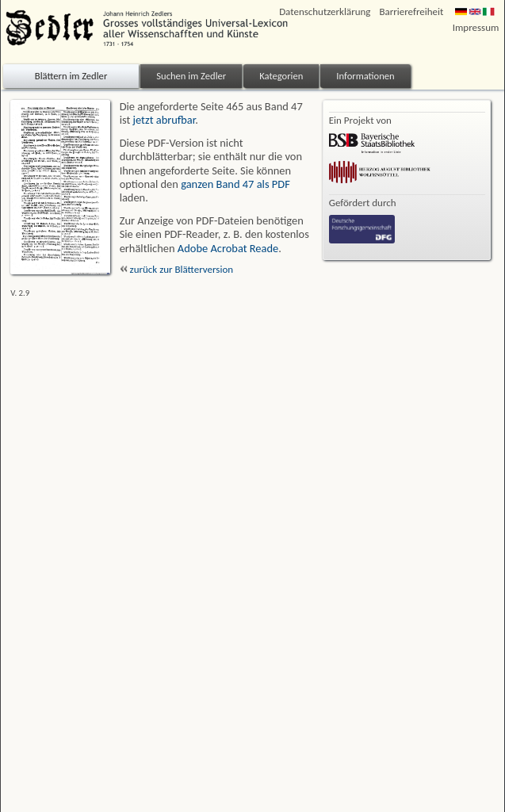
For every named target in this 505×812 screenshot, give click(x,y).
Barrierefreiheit (411, 11)
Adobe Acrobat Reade (228, 248)
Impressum (476, 27)
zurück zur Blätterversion (176, 269)
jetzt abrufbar (165, 120)
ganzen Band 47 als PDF (235, 184)
